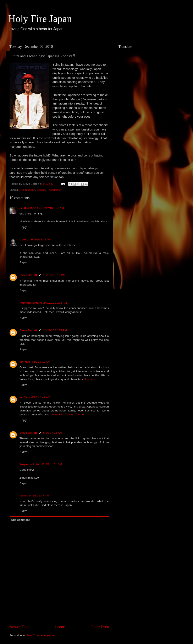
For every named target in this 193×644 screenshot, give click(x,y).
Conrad (24, 239)
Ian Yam (25, 362)
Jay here (90, 379)
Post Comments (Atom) (41, 635)
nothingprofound (31, 303)
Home (60, 627)
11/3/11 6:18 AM (52, 464)
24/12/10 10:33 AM (55, 303)
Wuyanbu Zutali (30, 464)
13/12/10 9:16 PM (54, 275)
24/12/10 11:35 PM (55, 330)
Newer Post (20, 627)
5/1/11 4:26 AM (53, 433)
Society (41, 190)
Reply (23, 227)
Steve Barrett (28, 275)
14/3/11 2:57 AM (39, 496)
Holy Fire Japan (40, 19)
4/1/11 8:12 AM (41, 362)
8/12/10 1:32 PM (41, 239)
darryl (23, 496)
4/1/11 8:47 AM (41, 397)
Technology (54, 190)
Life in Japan (27, 190)
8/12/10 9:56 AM (54, 208)
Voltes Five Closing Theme (67, 414)
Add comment (20, 520)
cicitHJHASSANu (31, 208)
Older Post (100, 627)
